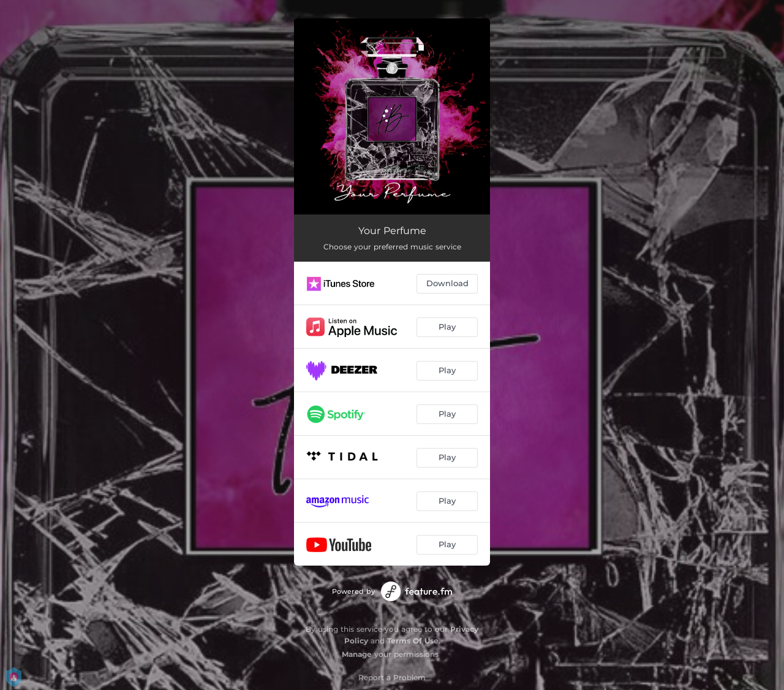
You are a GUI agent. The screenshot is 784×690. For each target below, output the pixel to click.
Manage (357, 654)
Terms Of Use (413, 641)
